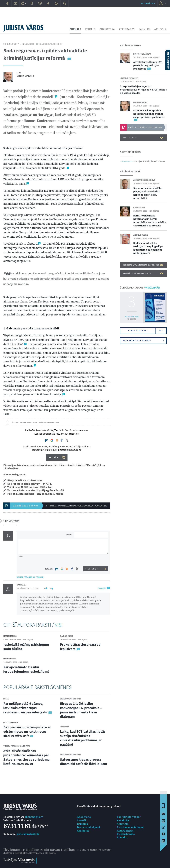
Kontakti (122, 837)
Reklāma (82, 824)
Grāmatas (83, 831)
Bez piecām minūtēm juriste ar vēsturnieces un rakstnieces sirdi (27, 731)
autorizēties (148, 3)
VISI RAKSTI (143, 138)
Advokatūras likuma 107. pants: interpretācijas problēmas (148, 65)
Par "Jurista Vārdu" (129, 817)
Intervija (64, 727)
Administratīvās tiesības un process (143, 265)
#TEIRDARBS (127, 29)
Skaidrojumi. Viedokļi (50, 44)
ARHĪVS (159, 29)
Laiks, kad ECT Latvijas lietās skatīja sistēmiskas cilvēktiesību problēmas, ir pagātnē (83, 738)
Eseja (6, 699)
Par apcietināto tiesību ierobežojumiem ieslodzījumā (26, 669)
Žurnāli (81, 820)
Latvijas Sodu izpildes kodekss (150, 161)
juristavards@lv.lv (28, 834)
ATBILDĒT (102, 588)
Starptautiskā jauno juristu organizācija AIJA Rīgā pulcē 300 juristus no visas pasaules (143, 90)
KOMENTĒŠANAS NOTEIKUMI (30, 577)
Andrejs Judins (141, 235)
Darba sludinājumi (88, 827)
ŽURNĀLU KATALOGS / (140, 288)
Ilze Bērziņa (139, 207)
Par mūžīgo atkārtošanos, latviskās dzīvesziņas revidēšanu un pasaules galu (25, 708)
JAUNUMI (145, 29)
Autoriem (123, 824)
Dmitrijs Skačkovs (142, 54)
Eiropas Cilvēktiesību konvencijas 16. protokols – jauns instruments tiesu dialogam (81, 710)
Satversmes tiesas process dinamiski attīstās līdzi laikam (83, 762)
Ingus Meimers (140, 102)
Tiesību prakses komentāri (16, 746)
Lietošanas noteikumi (130, 827)
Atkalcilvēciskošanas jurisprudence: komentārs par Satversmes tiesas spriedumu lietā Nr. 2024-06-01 (26, 757)
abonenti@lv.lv (34, 817)
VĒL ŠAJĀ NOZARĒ (130, 171)
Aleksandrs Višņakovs (144, 180)
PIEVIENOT (92, 569)
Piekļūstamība (126, 834)
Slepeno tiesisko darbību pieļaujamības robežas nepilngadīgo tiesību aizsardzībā (148, 193)
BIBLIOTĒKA (107, 29)
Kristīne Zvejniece (129, 78)
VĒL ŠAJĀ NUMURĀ (130, 45)
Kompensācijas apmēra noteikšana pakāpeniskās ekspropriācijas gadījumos (149, 114)
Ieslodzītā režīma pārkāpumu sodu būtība (26, 647)
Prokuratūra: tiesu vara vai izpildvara (81, 647)
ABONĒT (54, 457)
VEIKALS (90, 29)
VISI (59, 625)
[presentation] (92, 560)
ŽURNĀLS (75, 29)
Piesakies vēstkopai (143, 341)
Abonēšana (84, 817)
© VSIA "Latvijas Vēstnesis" (94, 850)
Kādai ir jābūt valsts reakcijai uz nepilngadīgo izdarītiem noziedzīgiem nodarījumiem (148, 248)
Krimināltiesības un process (143, 273)
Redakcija (123, 820)
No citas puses (11, 722)
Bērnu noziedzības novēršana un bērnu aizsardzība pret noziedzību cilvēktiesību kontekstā (150, 220)
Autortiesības (125, 831)
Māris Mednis (25, 76)
